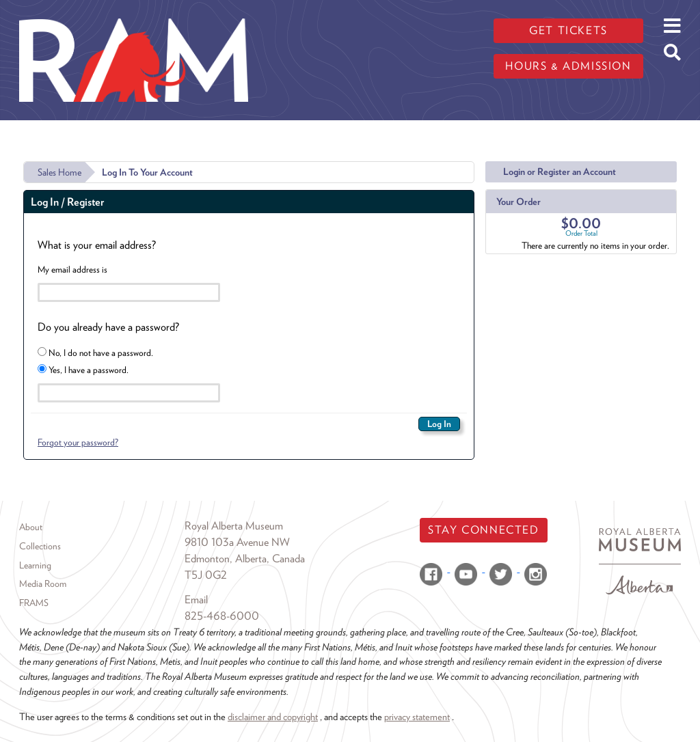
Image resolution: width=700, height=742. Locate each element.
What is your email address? (97, 245)
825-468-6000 (222, 616)
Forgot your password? (78, 442)
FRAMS (34, 603)
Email (196, 600)
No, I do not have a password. (95, 353)
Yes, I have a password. (83, 370)
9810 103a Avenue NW (237, 542)
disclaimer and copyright (273, 716)
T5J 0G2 (206, 575)
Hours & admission (568, 66)
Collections (40, 546)
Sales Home (59, 172)
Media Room (43, 583)
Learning (35, 565)
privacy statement (417, 716)
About (31, 527)
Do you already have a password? (108, 327)
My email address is (72, 269)
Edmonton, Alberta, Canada (245, 559)
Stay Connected (483, 530)
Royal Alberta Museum (234, 526)
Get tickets (568, 30)
